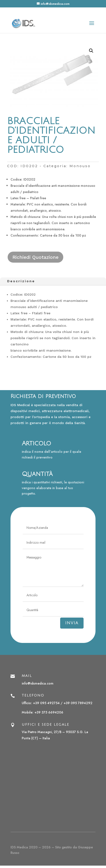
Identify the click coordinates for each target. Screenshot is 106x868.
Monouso (80, 166)
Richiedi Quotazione (35, 257)
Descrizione (21, 281)
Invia (72, 623)
